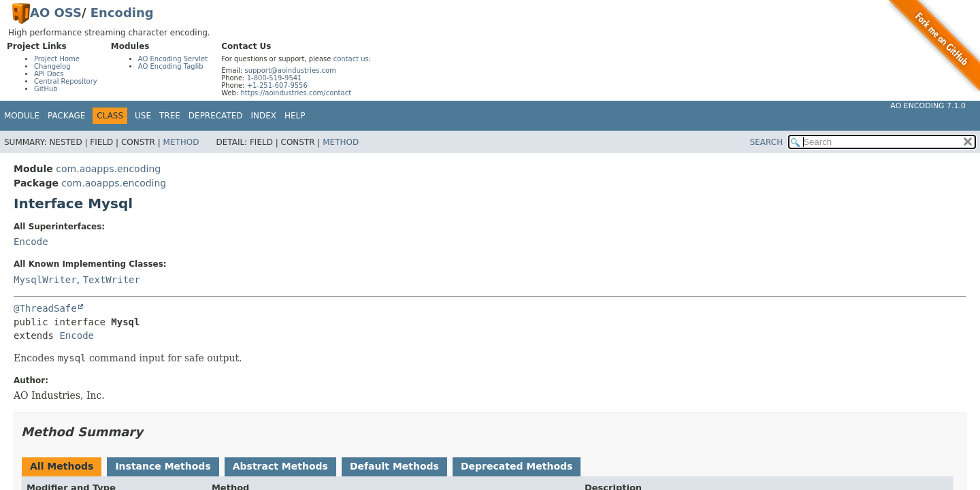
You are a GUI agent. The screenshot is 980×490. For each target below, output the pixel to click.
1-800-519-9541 (275, 78)
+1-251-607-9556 (277, 85)
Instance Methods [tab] (163, 466)
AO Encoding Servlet (173, 59)
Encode (31, 242)
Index (264, 116)
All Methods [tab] (62, 466)
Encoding (122, 13)
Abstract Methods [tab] (280, 466)
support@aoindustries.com (290, 70)
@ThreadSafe (45, 308)
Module (22, 116)
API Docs (49, 74)
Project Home (57, 59)
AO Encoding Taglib (171, 66)
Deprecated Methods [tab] (517, 466)
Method (181, 142)
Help (295, 116)
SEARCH (767, 142)
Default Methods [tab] (394, 466)
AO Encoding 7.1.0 (928, 106)
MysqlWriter (45, 280)
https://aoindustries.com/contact (296, 93)
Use (143, 116)
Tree (170, 116)
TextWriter (112, 280)
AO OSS (56, 13)
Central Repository (66, 81)
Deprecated (216, 116)
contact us (351, 59)
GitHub (46, 89)
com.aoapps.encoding (108, 169)
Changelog (52, 66)
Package (66, 116)
